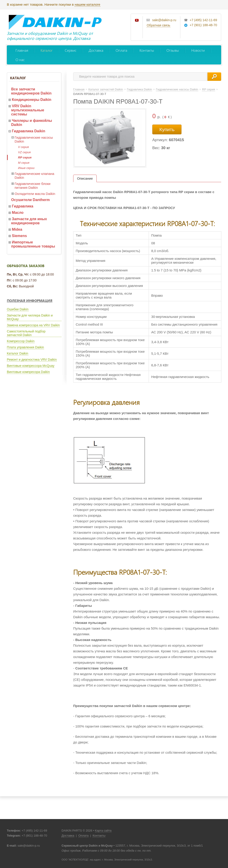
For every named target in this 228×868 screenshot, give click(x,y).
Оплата (121, 50)
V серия (23, 147)
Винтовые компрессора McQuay (31, 366)
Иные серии (26, 168)
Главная (22, 50)
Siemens (19, 236)
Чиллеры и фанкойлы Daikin (32, 123)
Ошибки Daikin (18, 309)
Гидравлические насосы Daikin (34, 139)
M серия (24, 163)
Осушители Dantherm (30, 200)
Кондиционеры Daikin (32, 100)
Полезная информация (30, 301)
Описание (85, 178)
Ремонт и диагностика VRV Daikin (32, 360)
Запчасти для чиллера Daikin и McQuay (30, 317)
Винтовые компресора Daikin (28, 372)
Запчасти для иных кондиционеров (29, 221)
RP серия (25, 157)
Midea (17, 229)
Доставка (96, 50)
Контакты (147, 50)
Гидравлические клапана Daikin (34, 176)
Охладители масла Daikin (35, 194)
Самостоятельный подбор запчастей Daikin (26, 333)
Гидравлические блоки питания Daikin (32, 186)
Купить (167, 129)
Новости (198, 50)
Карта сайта (103, 831)
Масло (18, 213)
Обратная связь (158, 25)
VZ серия (24, 152)
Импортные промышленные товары (33, 244)
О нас (20, 60)
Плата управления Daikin (25, 347)
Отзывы (173, 50)
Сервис (71, 50)
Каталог (47, 50)
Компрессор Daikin (21, 341)
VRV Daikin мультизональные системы (28, 110)
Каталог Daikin (18, 353)
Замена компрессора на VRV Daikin (33, 325)
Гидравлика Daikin (28, 131)
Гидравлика (23, 206)
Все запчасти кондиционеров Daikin (31, 91)
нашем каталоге (87, 4)
